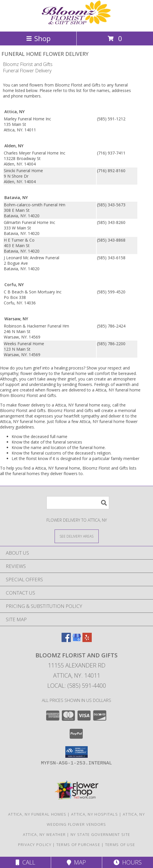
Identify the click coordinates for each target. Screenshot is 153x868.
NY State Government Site (100, 834)
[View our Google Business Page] (77, 640)
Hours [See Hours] (128, 862)
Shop (38, 38)
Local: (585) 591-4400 (77, 686)
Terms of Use (120, 845)
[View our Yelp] (87, 640)
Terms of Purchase (78, 845)
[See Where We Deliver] (77, 536)
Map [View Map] (76, 862)
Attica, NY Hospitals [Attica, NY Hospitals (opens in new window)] (94, 814)
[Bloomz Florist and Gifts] (77, 23)
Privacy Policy (35, 845)
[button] (76, 752)
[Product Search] (78, 503)
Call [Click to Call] (25, 862)
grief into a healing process (58, 368)
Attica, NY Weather (44, 834)
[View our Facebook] (66, 640)
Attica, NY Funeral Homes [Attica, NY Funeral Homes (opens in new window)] (37, 814)
